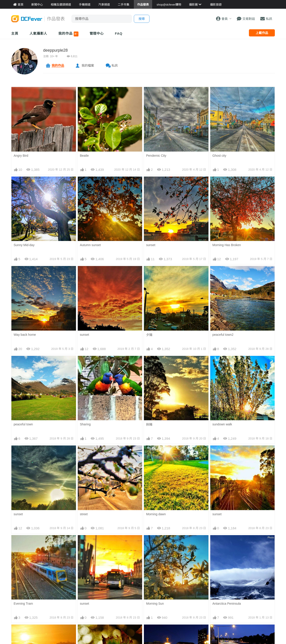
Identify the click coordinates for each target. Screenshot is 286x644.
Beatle (84, 156)
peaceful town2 (223, 335)
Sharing (85, 424)
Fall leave (87, 632)
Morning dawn (156, 514)
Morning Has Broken (227, 245)
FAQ (119, 33)
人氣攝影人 (38, 33)
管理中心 (97, 33)
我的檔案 (88, 65)
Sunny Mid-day (24, 245)
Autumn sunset (90, 245)
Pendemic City (156, 156)
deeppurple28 (55, 50)
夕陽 (149, 335)
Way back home (25, 335)
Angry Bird (21, 156)
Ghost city (219, 156)
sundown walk (222, 424)
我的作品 (68, 34)
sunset (151, 245)
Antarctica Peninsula (227, 543)
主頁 (15, 33)
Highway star (222, 632)
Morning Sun (155, 543)
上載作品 (262, 33)
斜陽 (149, 424)
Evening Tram (23, 604)
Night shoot (154, 632)
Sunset (19, 632)
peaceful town (23, 424)
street (84, 514)
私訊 (115, 65)
